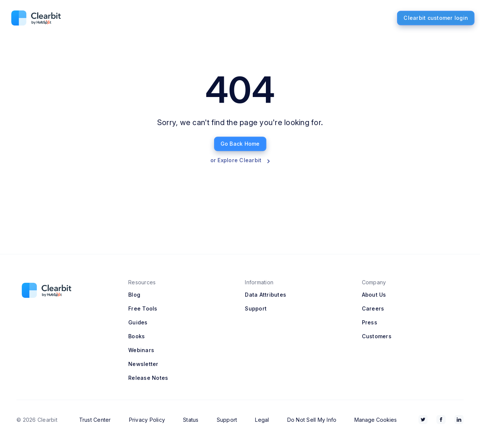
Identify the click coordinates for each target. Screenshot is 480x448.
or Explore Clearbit (240, 160)
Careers (373, 308)
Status (191, 420)
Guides (138, 322)
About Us (374, 295)
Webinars (141, 350)
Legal (262, 420)
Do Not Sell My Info (312, 420)
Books (136, 336)
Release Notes (148, 378)
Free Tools (143, 308)
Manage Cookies (376, 420)
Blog (134, 295)
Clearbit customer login (436, 18)
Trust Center (95, 420)
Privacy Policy (147, 420)
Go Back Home (240, 144)
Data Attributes (265, 295)
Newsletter (143, 364)
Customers (377, 336)
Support (256, 308)
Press (370, 322)
